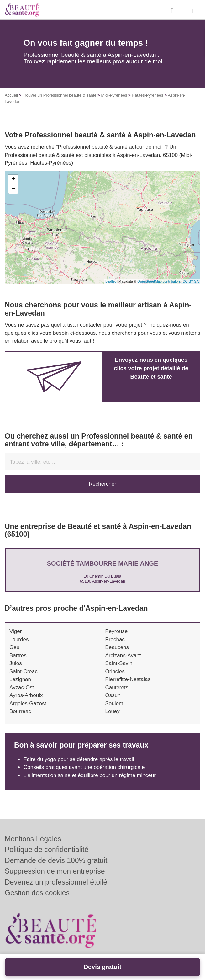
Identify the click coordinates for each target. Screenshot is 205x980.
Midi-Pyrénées (114, 95)
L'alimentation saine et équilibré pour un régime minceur (90, 775)
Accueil (11, 95)
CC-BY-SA (191, 281)
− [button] (13, 189)
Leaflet (110, 281)
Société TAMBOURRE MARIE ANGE (103, 563)
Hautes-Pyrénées (147, 95)
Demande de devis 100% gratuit (56, 860)
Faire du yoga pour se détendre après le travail (79, 759)
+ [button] (13, 179)
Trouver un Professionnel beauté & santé (60, 95)
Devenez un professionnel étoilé (56, 882)
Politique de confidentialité (47, 850)
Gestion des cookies (37, 893)
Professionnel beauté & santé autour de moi (110, 147)
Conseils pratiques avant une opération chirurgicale (84, 767)
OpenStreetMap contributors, (160, 281)
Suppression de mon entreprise (55, 871)
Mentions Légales (33, 839)
